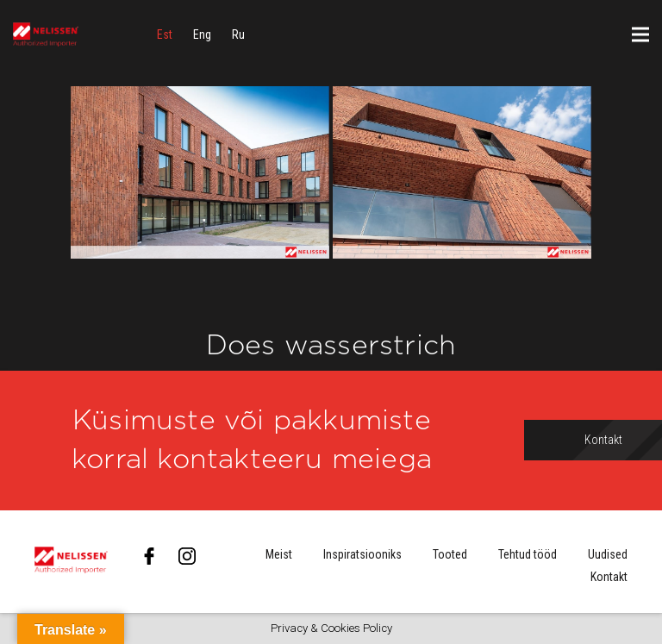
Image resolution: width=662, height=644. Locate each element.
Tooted (450, 554)
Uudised (608, 554)
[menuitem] (165, 34)
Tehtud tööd (528, 554)
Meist (279, 554)
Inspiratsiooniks (362, 554)
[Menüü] (640, 34)
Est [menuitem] (165, 34)
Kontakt (609, 577)
